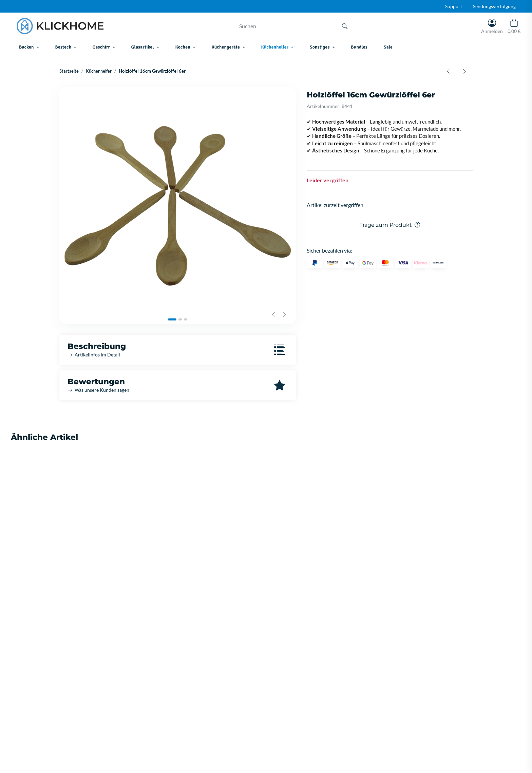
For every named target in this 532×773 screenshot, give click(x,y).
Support (454, 6)
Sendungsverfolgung (494, 6)
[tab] (172, 319)
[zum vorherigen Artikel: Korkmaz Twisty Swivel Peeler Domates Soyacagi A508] (448, 71)
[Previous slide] (273, 315)
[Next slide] (284, 315)
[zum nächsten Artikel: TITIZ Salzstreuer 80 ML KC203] (464, 71)
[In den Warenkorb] (65, 84)
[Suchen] (286, 26)
